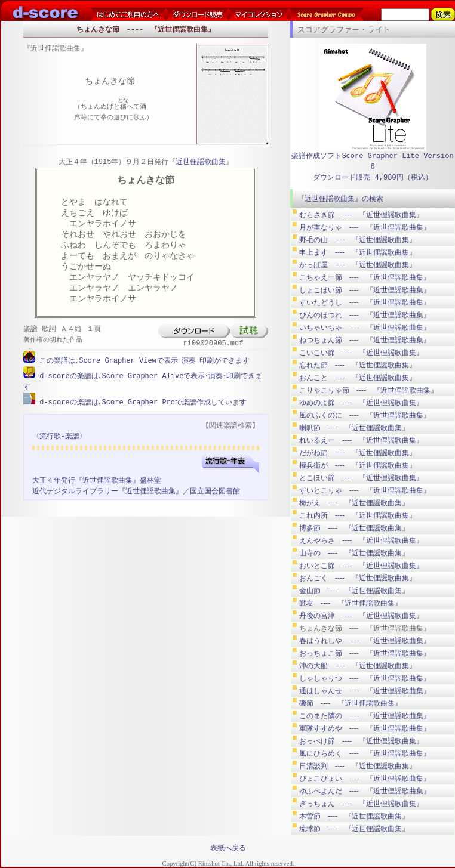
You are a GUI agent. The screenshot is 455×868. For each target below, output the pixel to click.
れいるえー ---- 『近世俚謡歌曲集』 (361, 440)
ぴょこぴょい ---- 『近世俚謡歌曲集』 (365, 779)
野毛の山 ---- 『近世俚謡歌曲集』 (358, 240)
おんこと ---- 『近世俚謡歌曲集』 (358, 378)
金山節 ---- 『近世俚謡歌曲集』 (354, 591)
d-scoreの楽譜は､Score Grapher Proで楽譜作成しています (141, 401)
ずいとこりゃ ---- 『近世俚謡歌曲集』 (365, 490)
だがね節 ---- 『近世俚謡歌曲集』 (358, 453)
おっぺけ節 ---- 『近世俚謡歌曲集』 (361, 741)
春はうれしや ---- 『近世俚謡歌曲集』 (365, 641)
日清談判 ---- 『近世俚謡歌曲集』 (358, 766)
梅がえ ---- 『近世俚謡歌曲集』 (354, 503)
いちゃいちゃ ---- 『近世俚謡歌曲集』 (365, 328)
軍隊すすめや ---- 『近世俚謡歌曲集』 (365, 728)
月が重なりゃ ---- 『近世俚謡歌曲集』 (365, 227)
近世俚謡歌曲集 (201, 163)
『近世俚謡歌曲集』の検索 (340, 199)
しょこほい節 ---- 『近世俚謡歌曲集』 (365, 290)
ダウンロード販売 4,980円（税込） (372, 177)
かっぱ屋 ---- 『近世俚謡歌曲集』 (358, 265)
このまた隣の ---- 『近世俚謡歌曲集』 (365, 716)
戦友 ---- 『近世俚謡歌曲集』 (351, 603)
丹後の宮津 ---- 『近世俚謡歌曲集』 (361, 616)
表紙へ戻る (228, 848)
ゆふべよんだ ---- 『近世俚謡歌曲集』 (365, 791)
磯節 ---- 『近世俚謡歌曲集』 (351, 703)
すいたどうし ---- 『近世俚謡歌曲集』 (365, 302)
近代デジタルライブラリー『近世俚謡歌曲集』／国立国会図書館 (136, 490)
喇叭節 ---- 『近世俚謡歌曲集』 (354, 428)
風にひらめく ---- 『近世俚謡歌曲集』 (365, 753)
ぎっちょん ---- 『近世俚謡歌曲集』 (361, 804)
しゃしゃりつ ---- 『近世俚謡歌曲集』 (365, 678)
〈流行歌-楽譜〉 (59, 435)
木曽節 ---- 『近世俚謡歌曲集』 (354, 816)
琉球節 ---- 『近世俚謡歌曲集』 (354, 829)
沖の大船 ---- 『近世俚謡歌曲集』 (358, 666)
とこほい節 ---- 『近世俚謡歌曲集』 (361, 478)
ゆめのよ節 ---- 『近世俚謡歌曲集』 (361, 403)
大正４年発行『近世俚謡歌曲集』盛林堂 (97, 479)
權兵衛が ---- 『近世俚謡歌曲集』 (358, 465)
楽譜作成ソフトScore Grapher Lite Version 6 (372, 161)
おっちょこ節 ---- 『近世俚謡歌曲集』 (365, 653)
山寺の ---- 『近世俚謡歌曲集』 (354, 553)
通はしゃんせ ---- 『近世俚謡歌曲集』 (365, 691)
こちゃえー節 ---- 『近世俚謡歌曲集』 (365, 277)
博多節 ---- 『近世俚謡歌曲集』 (354, 528)
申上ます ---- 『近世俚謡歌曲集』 (358, 252)
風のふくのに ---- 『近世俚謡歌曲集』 (365, 415)
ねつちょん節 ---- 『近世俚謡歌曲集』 (365, 340)
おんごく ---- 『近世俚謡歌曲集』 (358, 578)
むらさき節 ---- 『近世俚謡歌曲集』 (361, 215)
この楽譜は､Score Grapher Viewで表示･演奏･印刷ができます (142, 361)
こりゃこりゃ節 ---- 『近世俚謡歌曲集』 (368, 390)
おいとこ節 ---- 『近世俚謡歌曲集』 (361, 566)
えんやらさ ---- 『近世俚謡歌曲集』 (361, 540)
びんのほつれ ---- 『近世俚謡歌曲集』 (365, 315)
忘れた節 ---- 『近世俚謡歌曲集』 (358, 365)
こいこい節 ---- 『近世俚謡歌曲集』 (361, 353)
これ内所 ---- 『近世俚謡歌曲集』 (358, 515)
